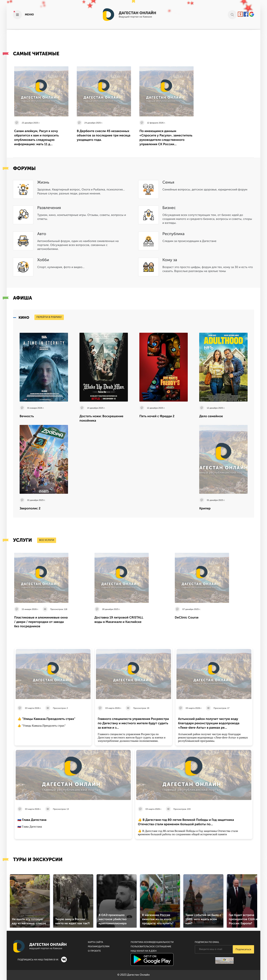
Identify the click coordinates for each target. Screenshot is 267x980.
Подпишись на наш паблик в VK (38, 960)
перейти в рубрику (49, 317)
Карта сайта (95, 942)
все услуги (47, 540)
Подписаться (243, 950)
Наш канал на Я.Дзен (144, 951)
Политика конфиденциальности (152, 942)
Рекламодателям (99, 947)
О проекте (94, 951)
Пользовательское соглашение (151, 947)
